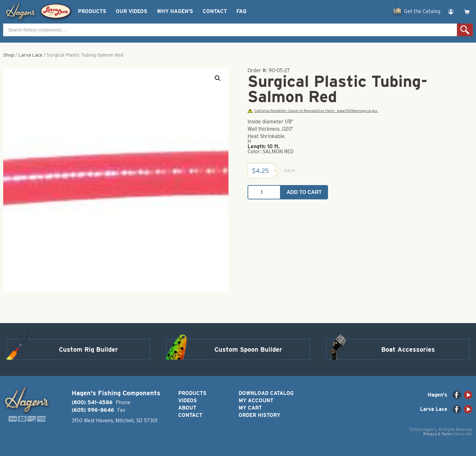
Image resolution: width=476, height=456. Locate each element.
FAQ (241, 11)
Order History (259, 415)
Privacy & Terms (438, 434)
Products (92, 11)
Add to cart (304, 192)
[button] (218, 78)
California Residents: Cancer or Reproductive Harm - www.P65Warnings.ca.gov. (313, 111)
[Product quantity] (264, 192)
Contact (215, 11)
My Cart (250, 408)
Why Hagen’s (175, 11)
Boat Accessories (408, 349)
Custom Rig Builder (88, 349)
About (187, 408)
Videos (188, 401)
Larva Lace (30, 55)
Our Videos (132, 11)
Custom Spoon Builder (248, 349)
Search (465, 30)
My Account (256, 401)
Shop (9, 55)
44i (469, 434)
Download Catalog (266, 393)
